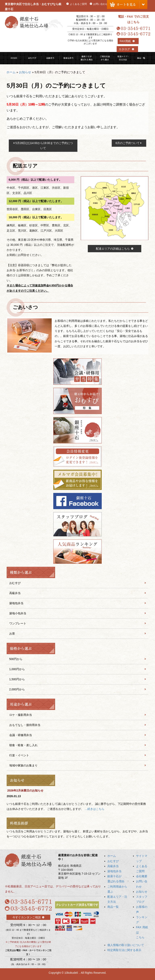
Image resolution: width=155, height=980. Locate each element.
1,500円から (17, 679)
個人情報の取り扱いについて (126, 945)
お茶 (12, 634)
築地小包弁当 (18, 613)
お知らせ (25, 72)
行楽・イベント (19, 755)
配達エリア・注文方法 (123, 58)
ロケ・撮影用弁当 (21, 715)
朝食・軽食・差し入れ (23, 745)
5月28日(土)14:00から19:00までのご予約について (44, 146)
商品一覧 (141, 58)
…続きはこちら (94, 809)
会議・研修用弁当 (21, 735)
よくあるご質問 (78, 4)
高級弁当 (50, 58)
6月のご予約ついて (128, 143)
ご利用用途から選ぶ (105, 58)
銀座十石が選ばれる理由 (87, 58)
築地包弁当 (68, 58)
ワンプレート (18, 623)
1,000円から (17, 669)
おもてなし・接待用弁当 (25, 725)
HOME (14, 58)
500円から (16, 659)
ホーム (11, 72)
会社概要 (142, 876)
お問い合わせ (101, 4)
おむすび (32, 58)
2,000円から (17, 689)
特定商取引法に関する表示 (124, 950)
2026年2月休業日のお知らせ (25, 790)
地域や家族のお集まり (23, 765)
